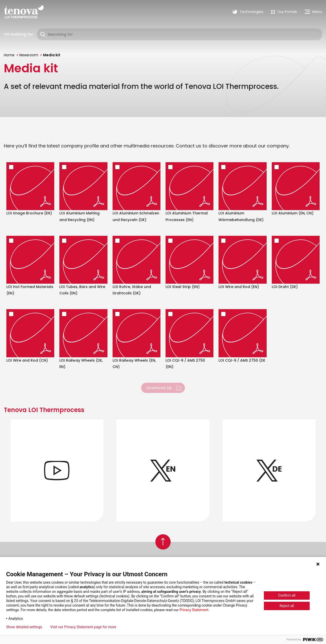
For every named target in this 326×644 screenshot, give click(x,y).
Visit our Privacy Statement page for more (83, 627)
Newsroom (29, 55)
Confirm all (287, 595)
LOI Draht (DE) (285, 287)
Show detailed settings (24, 627)
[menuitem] (284, 12)
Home (9, 55)
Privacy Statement (194, 610)
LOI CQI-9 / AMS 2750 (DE (242, 360)
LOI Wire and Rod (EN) (239, 287)
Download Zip (159, 388)
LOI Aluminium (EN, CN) (293, 213)
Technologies (248, 12)
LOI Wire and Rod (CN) (27, 360)
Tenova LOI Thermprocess (44, 410)
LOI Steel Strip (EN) (183, 287)
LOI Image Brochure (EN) (29, 213)
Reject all (287, 606)
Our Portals (284, 12)
